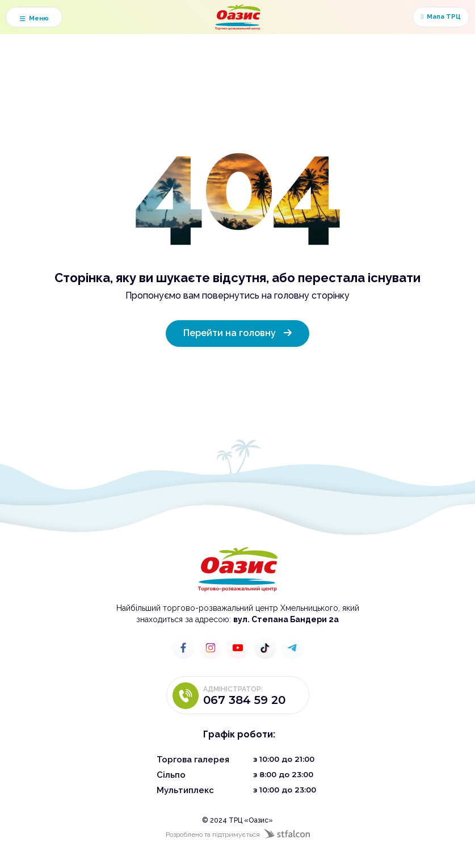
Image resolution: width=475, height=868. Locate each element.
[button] (34, 17)
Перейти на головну (237, 332)
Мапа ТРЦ (441, 17)
